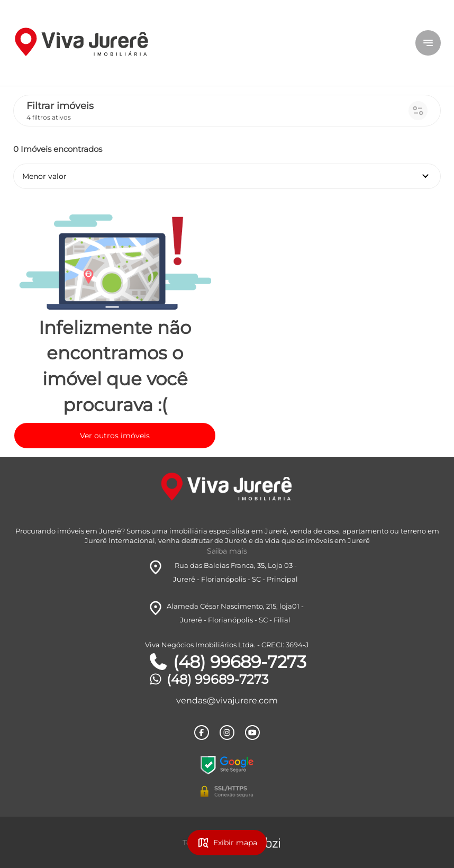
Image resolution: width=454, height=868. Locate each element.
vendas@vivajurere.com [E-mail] (227, 700)
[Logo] (84, 43)
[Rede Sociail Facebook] (202, 733)
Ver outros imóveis (115, 436)
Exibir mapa (227, 843)
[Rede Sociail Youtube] (252, 733)
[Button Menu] (428, 43)
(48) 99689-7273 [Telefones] (227, 662)
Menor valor (227, 176)
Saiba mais (227, 551)
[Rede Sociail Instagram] (227, 733)
